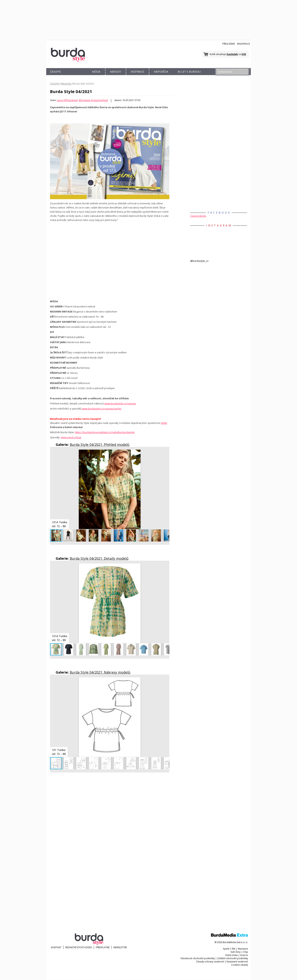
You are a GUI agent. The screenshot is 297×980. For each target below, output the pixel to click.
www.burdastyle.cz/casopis (120, 403)
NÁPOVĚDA (161, 72)
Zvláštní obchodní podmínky (233, 958)
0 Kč (244, 54)
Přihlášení (229, 44)
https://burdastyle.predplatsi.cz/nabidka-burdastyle (105, 432)
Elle (234, 949)
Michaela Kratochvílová (93, 100)
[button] (166, 453)
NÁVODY (116, 72)
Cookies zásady (240, 965)
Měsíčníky (66, 84)
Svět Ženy (236, 952)
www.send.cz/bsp (71, 437)
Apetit (226, 949)
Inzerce (244, 955)
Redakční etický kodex (79, 947)
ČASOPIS (55, 72)
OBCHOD (76, 76)
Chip (245, 952)
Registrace (243, 44)
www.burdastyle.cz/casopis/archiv (101, 409)
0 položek (232, 54)
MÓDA (96, 72)
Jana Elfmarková (67, 100)
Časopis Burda (198, 216)
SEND (164, 423)
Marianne (243, 949)
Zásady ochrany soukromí (210, 962)
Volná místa (231, 955)
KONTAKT (56, 947)
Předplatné (103, 947)
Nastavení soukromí (237, 962)
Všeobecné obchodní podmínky (198, 958)
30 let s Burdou (189, 72)
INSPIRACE (137, 72)
